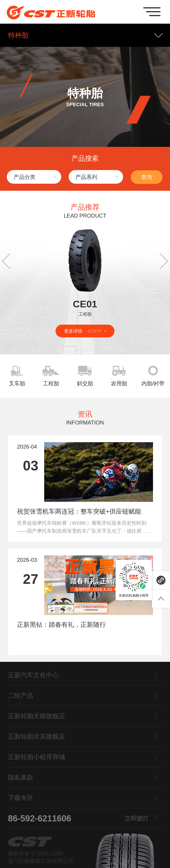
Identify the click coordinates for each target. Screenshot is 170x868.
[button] (6, 261)
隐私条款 (21, 777)
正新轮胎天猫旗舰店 (36, 716)
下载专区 (21, 798)
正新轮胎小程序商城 (36, 757)
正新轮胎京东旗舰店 (36, 736)
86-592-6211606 (78, 818)
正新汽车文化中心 (33, 675)
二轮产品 (21, 696)
